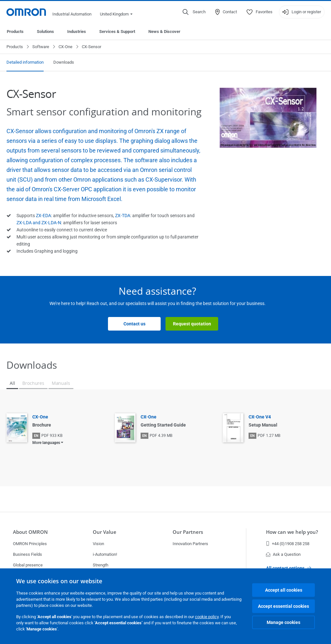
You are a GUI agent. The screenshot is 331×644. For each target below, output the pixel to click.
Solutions (45, 32)
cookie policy (207, 617)
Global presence (28, 565)
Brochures (33, 383)
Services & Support (117, 32)
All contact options (289, 568)
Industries (77, 32)
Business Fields (27, 554)
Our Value (105, 532)
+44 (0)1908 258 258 (288, 544)
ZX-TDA (123, 216)
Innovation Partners (190, 544)
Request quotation (192, 324)
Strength (101, 565)
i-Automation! (105, 554)
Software (41, 47)
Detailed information (25, 62)
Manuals (61, 383)
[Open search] (194, 12)
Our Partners (188, 532)
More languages (46, 443)
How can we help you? (292, 532)
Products (15, 32)
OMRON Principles (30, 544)
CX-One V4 (260, 417)
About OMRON (30, 532)
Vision (98, 544)
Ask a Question (283, 554)
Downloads (64, 62)
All (12, 383)
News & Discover (164, 32)
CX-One (65, 47)
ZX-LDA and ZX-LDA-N (39, 223)
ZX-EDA (43, 216)
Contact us (134, 324)
